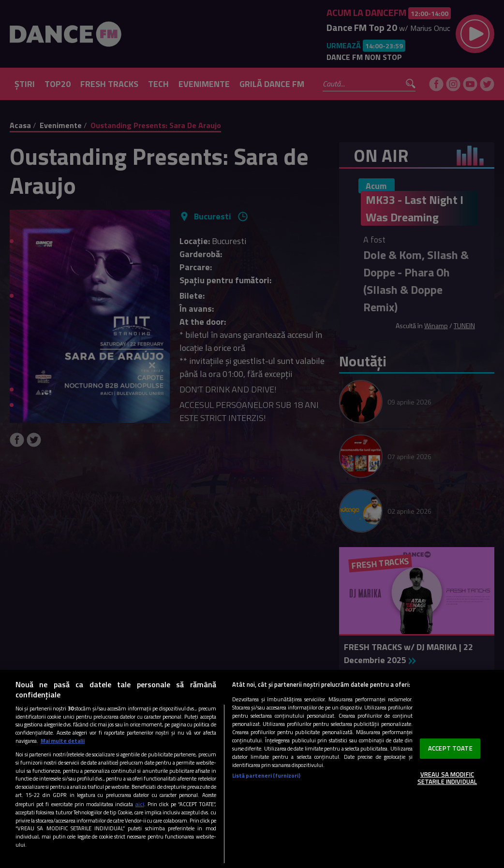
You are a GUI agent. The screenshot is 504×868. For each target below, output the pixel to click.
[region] (252, 769)
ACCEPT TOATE (450, 748)
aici (140, 804)
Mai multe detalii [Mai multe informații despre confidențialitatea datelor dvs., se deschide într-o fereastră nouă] (63, 741)
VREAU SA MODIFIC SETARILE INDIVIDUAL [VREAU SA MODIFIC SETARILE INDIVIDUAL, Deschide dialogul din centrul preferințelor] (447, 778)
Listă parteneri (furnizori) (266, 775)
